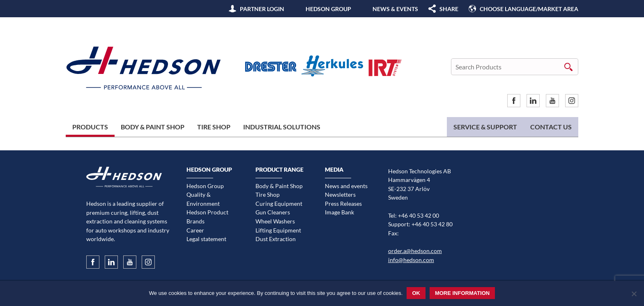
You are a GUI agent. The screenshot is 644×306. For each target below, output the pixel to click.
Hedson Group (328, 9)
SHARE (449, 9)
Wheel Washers (275, 221)
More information (462, 293)
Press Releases (343, 204)
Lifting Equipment (278, 230)
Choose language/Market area (529, 9)
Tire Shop (214, 127)
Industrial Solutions (282, 127)
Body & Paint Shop (153, 127)
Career (195, 230)
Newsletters (340, 194)
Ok (416, 293)
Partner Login (262, 9)
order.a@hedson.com (415, 251)
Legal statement (206, 239)
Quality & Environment (203, 199)
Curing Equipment (279, 204)
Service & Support (485, 127)
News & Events (395, 9)
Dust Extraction (276, 239)
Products (90, 127)
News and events (346, 186)
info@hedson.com (411, 260)
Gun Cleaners (273, 212)
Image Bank (339, 212)
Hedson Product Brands (207, 217)
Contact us (551, 127)
